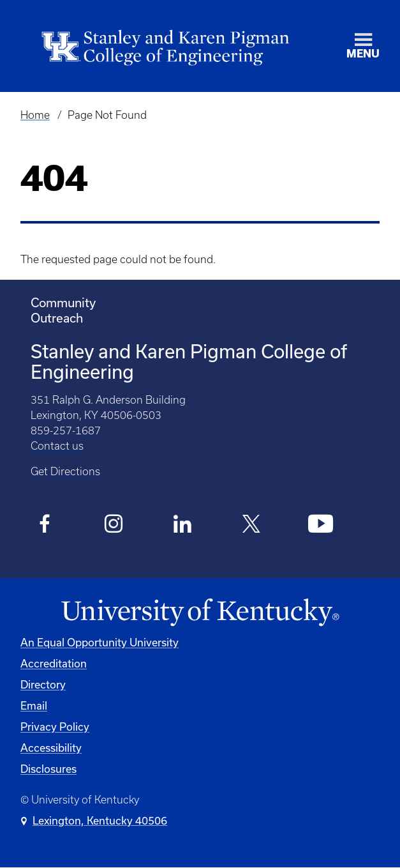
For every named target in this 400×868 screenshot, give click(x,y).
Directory (43, 684)
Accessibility (51, 748)
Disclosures (48, 769)
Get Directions (65, 471)
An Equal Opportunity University (100, 642)
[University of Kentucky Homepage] (200, 613)
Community (63, 302)
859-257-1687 (66, 430)
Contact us (57, 446)
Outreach (57, 318)
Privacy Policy (55, 727)
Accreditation (54, 663)
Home (35, 115)
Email (34, 705)
